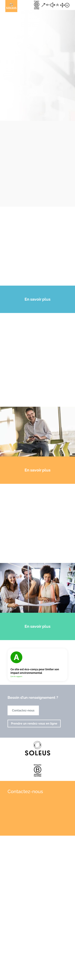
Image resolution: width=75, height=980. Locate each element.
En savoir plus (37, 299)
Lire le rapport (16, 676)
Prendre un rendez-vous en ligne (34, 724)
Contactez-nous (23, 710)
